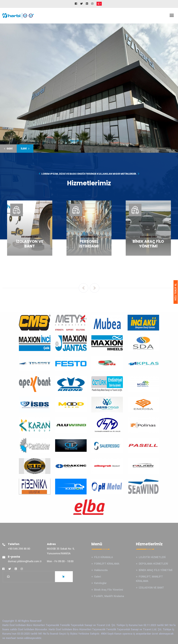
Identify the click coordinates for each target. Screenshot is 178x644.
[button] (8, 149)
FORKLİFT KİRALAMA (107, 564)
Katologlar (100, 583)
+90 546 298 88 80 (19, 549)
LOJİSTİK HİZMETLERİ (152, 557)
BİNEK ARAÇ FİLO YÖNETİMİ (156, 570)
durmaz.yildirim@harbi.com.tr (25, 561)
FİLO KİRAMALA (103, 557)
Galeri (98, 577)
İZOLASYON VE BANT (151, 588)
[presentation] (83, 288)
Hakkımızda (101, 570)
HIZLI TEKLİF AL (176, 292)
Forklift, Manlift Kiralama (109, 596)
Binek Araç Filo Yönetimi (109, 590)
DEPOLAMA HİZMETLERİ (153, 564)
